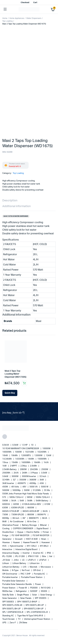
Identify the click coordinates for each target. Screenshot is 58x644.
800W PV (42, 515)
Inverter (26, 553)
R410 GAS (46, 588)
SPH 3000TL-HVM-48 (12, 605)
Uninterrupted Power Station (37, 619)
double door (8, 532)
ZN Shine (23, 623)
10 (32, 445)
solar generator (10, 598)
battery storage (30, 525)
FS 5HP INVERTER (41, 536)
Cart (35, 2)
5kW (22, 501)
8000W (31, 515)
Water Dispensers (34, 18)
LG (24, 560)
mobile (6, 570)
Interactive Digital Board (27, 550)
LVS (25, 567)
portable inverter (10, 577)
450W (5, 487)
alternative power (11, 525)
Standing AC (8, 616)
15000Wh (42, 459)
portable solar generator (14, 581)
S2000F (34, 591)
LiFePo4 (43, 560)
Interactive (7, 550)
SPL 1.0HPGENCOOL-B (13, 612)
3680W (33, 480)
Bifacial (44, 525)
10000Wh (7, 452)
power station (9, 588)
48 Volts (15, 487)
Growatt (19, 539)
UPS (4, 623)
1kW (5, 466)
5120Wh (37, 490)
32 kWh (6, 480)
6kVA (45, 511)
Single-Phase (23, 595)
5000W (6, 490)
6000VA (6, 504)
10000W (47, 449)
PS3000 (34, 588)
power (38, 584)
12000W (39, 456)
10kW (5, 456)
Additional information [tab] (16, 206)
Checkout (25, 2)
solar (35, 595)
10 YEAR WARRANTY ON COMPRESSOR (21, 449)
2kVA (16, 473)
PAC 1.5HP (26, 574)
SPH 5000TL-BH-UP (12, 609)
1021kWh (30, 452)
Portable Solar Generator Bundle (17, 584)
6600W (31, 508)
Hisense (6, 543)
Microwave (46, 567)
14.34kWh (7, 459)
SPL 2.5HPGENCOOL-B (37, 612)
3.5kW (44, 473)
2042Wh (34, 469)
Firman (46, 532)
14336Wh (20, 459)
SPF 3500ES (41, 598)
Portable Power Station (32, 577)
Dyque (20, 532)
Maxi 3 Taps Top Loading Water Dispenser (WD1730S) (15, 374)
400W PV (22, 483)
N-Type (15, 570)
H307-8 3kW (32, 539)
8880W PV (34, 518)
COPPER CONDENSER (23, 529)
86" (24, 518)
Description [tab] (10, 201)
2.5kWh (34, 466)
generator (7, 539)
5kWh (30, 501)
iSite (44, 556)
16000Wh (26, 463)
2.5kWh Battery (10, 469)
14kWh (31, 459)
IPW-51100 (34, 556)
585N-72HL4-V (17, 497)
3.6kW (5, 476)
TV (19, 619)
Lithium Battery (20, 563)
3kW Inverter (8, 483)
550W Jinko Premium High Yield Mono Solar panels (26, 494)
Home (5, 18)
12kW (49, 456)
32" (15, 480)
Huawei (17, 543)
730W (5, 515)
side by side (8, 595)
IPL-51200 (20, 556)
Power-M (23, 588)
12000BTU (26, 456)
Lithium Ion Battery (11, 567)
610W (48, 504)
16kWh (37, 463)
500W (27, 490)
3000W (15, 476)
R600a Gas (8, 591)
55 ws (47, 490)
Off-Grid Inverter (10, 574)
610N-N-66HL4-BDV (32, 504)
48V (25, 487)
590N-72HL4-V (43, 497)
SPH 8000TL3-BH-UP (34, 609)
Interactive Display (11, 553)
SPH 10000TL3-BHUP (27, 602)
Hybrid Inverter (17, 546)
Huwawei (46, 543)
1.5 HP (25, 445)
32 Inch (43, 476)
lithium (6, 563)
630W (5, 508)
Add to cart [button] (24, 383)
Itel (51, 556)
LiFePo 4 (32, 560)
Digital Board (43, 529)
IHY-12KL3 (32, 546)
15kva (5, 463)
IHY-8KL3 (44, 546)
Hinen (44, 539)
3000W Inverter (29, 476)
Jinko (16, 560)
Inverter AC (39, 553)
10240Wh (42, 452)
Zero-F (13, 623)
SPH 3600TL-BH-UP (35, 605)
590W (5, 501)
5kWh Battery (42, 501)
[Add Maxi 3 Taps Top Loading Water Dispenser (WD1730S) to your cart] (10, 393)
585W (30, 497)
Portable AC (40, 574)
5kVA (14, 501)
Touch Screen (9, 619)
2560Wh (6, 473)
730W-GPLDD (18, 515)
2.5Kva (24, 466)
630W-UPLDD (18, 508)
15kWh (15, 463)
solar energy (46, 595)
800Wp (6, 518)
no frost (26, 570)
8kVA (45, 518)
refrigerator (22, 591)
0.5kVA (6, 445)
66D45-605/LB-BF (31, 511)
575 (4, 497)
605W (16, 504)
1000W (18, 452)
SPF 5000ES (8, 602)
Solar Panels (26, 598)
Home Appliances (17, 18)
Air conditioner (17, 522)
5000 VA (34, 487)
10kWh (15, 456)
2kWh (25, 473)
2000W (24, 469)
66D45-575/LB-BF (11, 511)
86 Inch (16, 518)
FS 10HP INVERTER (21, 536)
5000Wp (17, 490)
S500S (44, 591)
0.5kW (16, 445)
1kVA (46, 463)
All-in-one (32, 522)
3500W (23, 480)
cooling (6, 529)
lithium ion (35, 563)
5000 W (45, 487)
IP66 (49, 553)
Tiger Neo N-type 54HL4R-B (30, 616)
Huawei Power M (31, 543)
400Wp (33, 483)
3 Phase (34, 473)
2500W (45, 469)
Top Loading (7, 21)
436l (42, 483)
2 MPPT (14, 466)
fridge (5, 536)
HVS (5, 546)
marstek (34, 567)
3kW (42, 480)
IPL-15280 (7, 556)
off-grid (37, 570)
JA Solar (6, 560)
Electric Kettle (33, 532)
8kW (5, 522)
